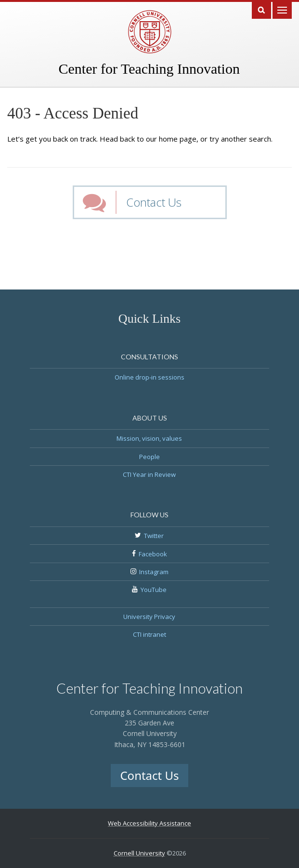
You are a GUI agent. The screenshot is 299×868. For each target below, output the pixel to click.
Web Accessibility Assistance (149, 823)
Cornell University (139, 853)
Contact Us (154, 202)
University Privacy (149, 617)
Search (261, 9)
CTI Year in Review (149, 474)
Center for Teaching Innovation (149, 69)
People (149, 457)
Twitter (154, 536)
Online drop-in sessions (149, 377)
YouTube (154, 590)
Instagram (154, 572)
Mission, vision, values (149, 438)
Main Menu (282, 9)
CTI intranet (149, 634)
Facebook (153, 554)
